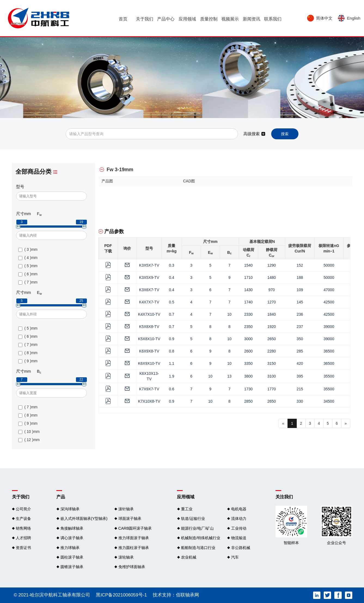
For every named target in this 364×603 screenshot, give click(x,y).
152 (300, 265)
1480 (272, 278)
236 (300, 314)
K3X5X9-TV (149, 278)
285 (300, 351)
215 (300, 389)
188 (300, 278)
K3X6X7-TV (149, 290)
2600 (248, 351)
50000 (329, 265)
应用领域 (187, 21)
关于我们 (145, 21)
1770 (272, 389)
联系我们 (273, 21)
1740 (248, 302)
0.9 (172, 339)
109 (300, 290)
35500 (329, 376)
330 (300, 401)
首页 (123, 21)
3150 (272, 363)
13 (230, 376)
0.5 (172, 302)
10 (230, 314)
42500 (329, 302)
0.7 (172, 314)
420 (300, 363)
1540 (248, 265)
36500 (329, 351)
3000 (248, 339)
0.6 (172, 389)
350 (300, 339)
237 (300, 327)
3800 (248, 376)
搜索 (285, 134)
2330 (248, 314)
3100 (272, 376)
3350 (248, 363)
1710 (248, 278)
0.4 (172, 278)
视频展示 (230, 21)
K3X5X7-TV (149, 265)
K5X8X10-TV (149, 339)
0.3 (172, 265)
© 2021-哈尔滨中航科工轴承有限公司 (52, 595)
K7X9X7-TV (149, 389)
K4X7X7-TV (149, 302)
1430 (248, 290)
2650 (272, 339)
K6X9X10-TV (149, 363)
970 (272, 290)
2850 (248, 401)
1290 (272, 265)
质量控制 (209, 21)
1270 (272, 302)
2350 (248, 327)
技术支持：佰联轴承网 (176, 595)
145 (300, 302)
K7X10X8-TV (149, 401)
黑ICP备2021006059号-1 (121, 595)
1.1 (172, 363)
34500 (329, 401)
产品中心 (166, 21)
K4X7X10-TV (149, 314)
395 (300, 376)
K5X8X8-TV (149, 327)
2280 (272, 351)
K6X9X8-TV (149, 351)
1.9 (172, 376)
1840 (272, 314)
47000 (329, 290)
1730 (248, 389)
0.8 (172, 351)
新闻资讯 (252, 21)
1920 (272, 327)
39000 (329, 327)
